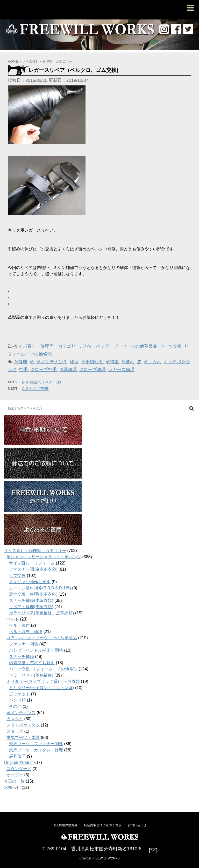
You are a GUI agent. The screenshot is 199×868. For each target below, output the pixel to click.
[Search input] (97, 408)
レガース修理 (121, 370)
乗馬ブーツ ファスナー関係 (36, 744)
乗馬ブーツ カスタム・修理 (36, 750)
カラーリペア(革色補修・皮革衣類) (42, 613)
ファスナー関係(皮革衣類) (33, 569)
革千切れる (92, 362)
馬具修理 (17, 756)
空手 (23, 370)
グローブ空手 (44, 370)
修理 (74, 362)
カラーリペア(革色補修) (31, 675)
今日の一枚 (14, 781)
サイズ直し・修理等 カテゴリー (47, 346)
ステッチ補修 (22, 657)
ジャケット (19, 694)
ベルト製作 (19, 625)
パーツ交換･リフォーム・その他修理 (43, 669)
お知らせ (12, 787)
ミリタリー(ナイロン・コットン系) (42, 688)
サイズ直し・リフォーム (32, 563)
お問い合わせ (137, 824)
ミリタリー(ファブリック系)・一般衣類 (43, 681)
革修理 (21, 362)
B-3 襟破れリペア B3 (42, 382)
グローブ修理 (93, 370)
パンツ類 (17, 700)
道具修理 (68, 370)
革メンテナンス (52, 362)
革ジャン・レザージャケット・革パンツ (44, 557)
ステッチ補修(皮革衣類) (31, 600)
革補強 (112, 362)
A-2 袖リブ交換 (35, 389)
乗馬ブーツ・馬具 (23, 738)
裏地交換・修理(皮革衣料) (33, 594)
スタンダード (19, 769)
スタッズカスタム (23, 725)
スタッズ (15, 731)
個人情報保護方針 (65, 824)
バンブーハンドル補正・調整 (36, 650)
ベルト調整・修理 (26, 632)
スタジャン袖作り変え (30, 582)
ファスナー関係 (24, 644)
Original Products (20, 762)
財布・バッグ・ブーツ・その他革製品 (120, 346)
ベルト (13, 619)
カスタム (15, 719)
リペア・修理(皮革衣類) (31, 607)
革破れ (128, 362)
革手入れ (152, 362)
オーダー (15, 775)
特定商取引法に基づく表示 (103, 824)
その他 (15, 706)
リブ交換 (17, 576)
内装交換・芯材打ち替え (32, 663)
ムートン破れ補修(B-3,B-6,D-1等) (40, 588)
